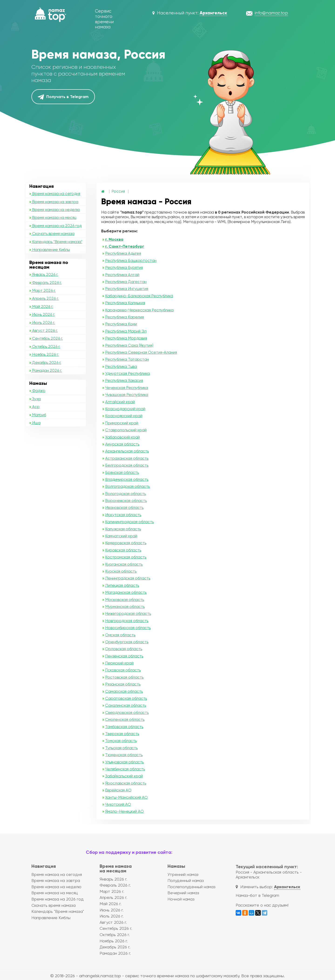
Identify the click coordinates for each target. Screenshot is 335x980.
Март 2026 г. (42, 290)
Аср (34, 407)
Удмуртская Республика (127, 373)
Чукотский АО (118, 804)
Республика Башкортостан (131, 261)
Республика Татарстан (127, 359)
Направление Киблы (50, 250)
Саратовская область (126, 698)
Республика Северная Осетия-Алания (141, 352)
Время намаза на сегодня (55, 194)
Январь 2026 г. (44, 274)
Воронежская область (126, 501)
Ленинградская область (128, 578)
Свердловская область (127, 713)
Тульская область (121, 748)
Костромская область (126, 557)
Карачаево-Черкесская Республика (139, 310)
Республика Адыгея (123, 253)
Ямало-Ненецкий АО (124, 811)
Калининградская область (129, 522)
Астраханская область (127, 458)
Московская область (125, 600)
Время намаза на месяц (53, 218)
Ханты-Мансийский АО (126, 797)
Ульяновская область (124, 762)
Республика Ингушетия (127, 289)
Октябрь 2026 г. (45, 346)
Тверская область (122, 734)
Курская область (121, 571)
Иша (35, 423)
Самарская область (124, 691)
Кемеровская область (126, 543)
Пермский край (119, 663)
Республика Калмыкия (125, 303)
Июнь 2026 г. (42, 314)
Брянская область (122, 472)
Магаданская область (126, 592)
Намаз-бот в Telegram (257, 895)
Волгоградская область (127, 486)
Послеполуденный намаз (191, 887)
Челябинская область (125, 769)
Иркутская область (123, 515)
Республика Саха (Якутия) (129, 345)
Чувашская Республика (127, 395)
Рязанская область (123, 684)
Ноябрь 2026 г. (44, 354)
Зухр (35, 399)
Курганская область (124, 564)
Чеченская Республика (127, 388)
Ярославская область (126, 783)
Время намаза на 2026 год (55, 226)
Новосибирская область (128, 628)
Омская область (120, 635)
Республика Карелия (124, 317)
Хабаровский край (122, 437)
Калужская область (123, 529)
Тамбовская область (124, 727)
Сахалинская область (126, 705)
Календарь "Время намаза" (56, 242)
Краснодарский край (125, 409)
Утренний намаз (183, 874)
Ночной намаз (181, 899)
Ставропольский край (126, 430)
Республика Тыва (121, 366)
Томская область (121, 741)
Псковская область (123, 670)
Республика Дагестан (126, 282)
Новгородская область (127, 621)
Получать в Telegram (63, 97)
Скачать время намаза (52, 234)
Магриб (38, 415)
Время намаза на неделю (55, 210)
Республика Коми (121, 324)
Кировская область (123, 550)
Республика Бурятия (124, 267)
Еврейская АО (118, 790)
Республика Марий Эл (126, 331)
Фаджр (37, 391)
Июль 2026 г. (42, 323)
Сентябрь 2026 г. (46, 338)
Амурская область (122, 444)
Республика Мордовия (126, 338)
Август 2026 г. (44, 330)
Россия (118, 191)
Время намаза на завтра (54, 202)
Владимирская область (127, 479)
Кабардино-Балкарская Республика (139, 296)
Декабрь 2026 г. (45, 363)
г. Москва (114, 239)
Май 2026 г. (41, 307)
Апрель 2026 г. (44, 298)
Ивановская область (124, 508)
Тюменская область (124, 755)
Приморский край (122, 423)
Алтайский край (120, 402)
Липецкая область (122, 585)
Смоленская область (125, 719)
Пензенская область (124, 656)
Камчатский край (121, 536)
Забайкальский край (124, 776)
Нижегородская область (128, 614)
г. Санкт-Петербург (125, 246)
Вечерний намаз (183, 893)
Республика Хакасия (124, 380)
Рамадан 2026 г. (46, 370)
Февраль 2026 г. (45, 283)
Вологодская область (126, 494)
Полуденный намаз (186, 880)
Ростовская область (124, 677)
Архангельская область (127, 451)
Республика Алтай (122, 275)
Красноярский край (124, 416)
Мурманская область (125, 607)
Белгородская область (127, 465)
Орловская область (124, 649)
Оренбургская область (127, 642)
